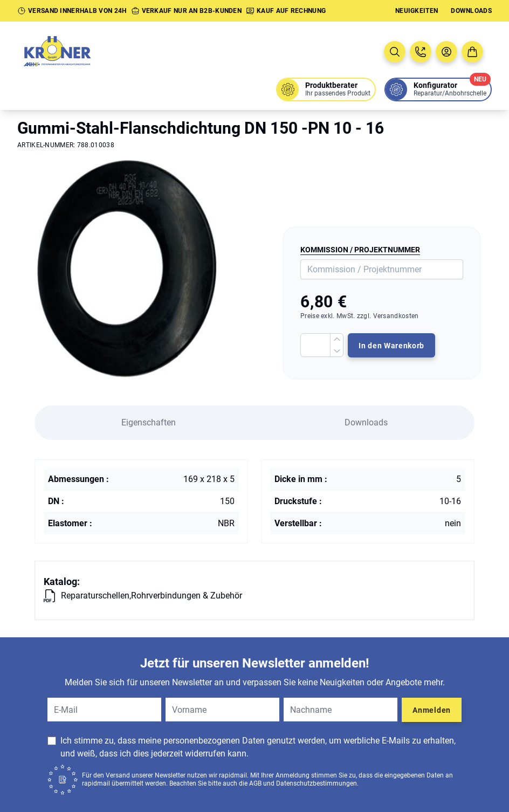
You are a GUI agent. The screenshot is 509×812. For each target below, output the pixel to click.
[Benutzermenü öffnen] (446, 52)
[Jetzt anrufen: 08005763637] (421, 52)
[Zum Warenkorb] (472, 52)
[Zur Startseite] (69, 52)
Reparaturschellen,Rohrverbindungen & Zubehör (152, 596)
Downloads (471, 11)
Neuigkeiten (417, 11)
